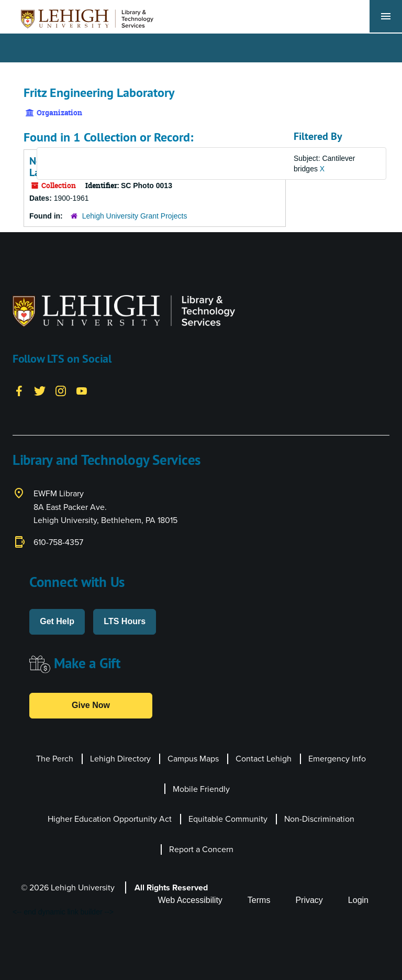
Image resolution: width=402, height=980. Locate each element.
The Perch (55, 759)
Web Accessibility (190, 900)
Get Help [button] (57, 621)
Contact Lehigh (264, 759)
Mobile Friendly (201, 789)
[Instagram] (61, 390)
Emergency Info (337, 759)
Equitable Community (228, 819)
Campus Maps (193, 759)
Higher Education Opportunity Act (110, 819)
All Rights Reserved (171, 888)
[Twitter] (40, 390)
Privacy (309, 900)
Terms (259, 900)
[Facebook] (19, 390)
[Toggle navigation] (386, 16)
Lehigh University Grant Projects (135, 216)
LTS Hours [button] (125, 621)
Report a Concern (201, 849)
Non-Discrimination (319, 819)
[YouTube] (82, 390)
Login (358, 900)
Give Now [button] (91, 705)
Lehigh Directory (120, 759)
